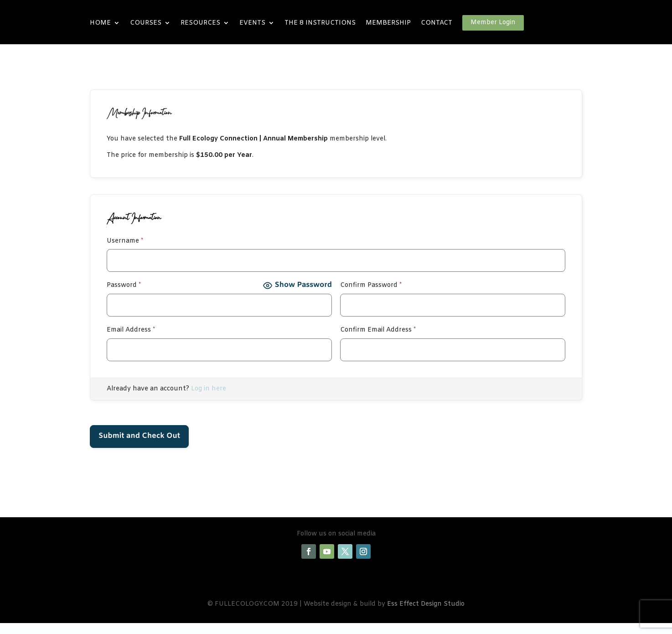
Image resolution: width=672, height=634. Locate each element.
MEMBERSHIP (388, 23)
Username (125, 241)
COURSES (146, 23)
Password (124, 285)
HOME (100, 23)
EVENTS (252, 23)
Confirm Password (371, 285)
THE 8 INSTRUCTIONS (320, 23)
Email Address (131, 330)
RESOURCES (200, 23)
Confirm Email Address (378, 330)
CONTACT (437, 23)
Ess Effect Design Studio (426, 604)
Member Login (493, 23)
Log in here (209, 389)
